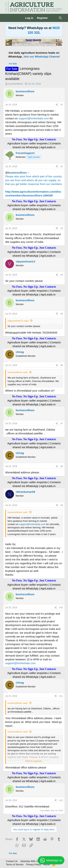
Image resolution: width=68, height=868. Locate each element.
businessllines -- (19, 173)
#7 (62, 423)
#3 (62, 228)
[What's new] (53, 18)
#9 (62, 505)
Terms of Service (15, 864)
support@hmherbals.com (34, 118)
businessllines (16, 84)
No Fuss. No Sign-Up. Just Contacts (34, 139)
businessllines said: (18, 372)
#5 (62, 314)
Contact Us (12, 861)
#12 (61, 800)
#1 (62, 105)
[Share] (57, 105)
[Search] (60, 18)
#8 (62, 466)
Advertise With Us (30, 861)
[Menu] (8, 18)
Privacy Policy (33, 864)
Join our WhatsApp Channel (41, 56)
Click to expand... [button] (34, 761)
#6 (62, 365)
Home (47, 864)
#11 (61, 696)
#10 (61, 608)
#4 (62, 275)
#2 (62, 166)
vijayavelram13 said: (18, 321)
